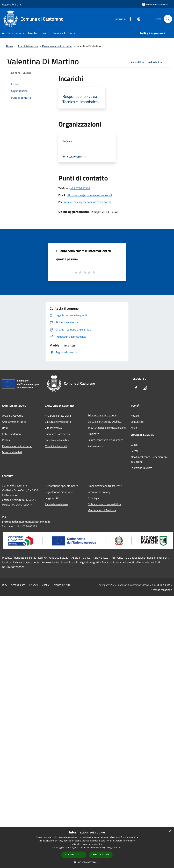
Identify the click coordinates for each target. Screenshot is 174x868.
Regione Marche (11, 4)
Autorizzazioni (96, 446)
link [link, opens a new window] (120, 848)
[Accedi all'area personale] (155, 5)
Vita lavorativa (53, 428)
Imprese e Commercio (57, 434)
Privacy (34, 585)
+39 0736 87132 (80, 188)
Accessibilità (18, 585)
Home (10, 46)
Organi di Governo (13, 416)
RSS (4, 585)
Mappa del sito (62, 585)
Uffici (5, 428)
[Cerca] (168, 19)
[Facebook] (129, 19)
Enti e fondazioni (12, 434)
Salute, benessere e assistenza (105, 440)
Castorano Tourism (141, 468)
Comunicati (137, 422)
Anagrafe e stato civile (58, 416)
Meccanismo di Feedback (102, 510)
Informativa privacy (99, 492)
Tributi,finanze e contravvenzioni (107, 428)
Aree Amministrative (14, 422)
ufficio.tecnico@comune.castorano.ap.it (89, 195)
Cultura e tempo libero (58, 422)
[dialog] (87, 848)
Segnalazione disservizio (59, 492)
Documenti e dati (12, 452)
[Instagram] (137, 19)
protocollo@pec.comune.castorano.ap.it (26, 522)
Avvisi (134, 428)
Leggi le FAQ (52, 498)
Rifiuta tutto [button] (101, 854)
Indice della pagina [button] (21, 73)
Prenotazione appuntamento (61, 486)
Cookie (46, 585)
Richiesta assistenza (57, 504)
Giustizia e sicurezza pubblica (105, 421)
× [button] (170, 831)
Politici (6, 440)
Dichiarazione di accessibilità (104, 504)
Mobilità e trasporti (56, 446)
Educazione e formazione (102, 415)
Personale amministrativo (57, 46)
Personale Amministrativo (17, 446)
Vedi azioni (156, 62)
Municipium (163, 585)
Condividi (138, 62)
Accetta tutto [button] (74, 855)
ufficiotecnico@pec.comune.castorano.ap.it (89, 202)
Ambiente (93, 434)
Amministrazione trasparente (105, 486)
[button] (87, 862)
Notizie (135, 416)
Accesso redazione (161, 590)
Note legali (94, 498)
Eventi (134, 451)
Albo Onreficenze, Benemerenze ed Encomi (149, 459)
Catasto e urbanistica (57, 440)
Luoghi (134, 445)
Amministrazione (28, 46)
